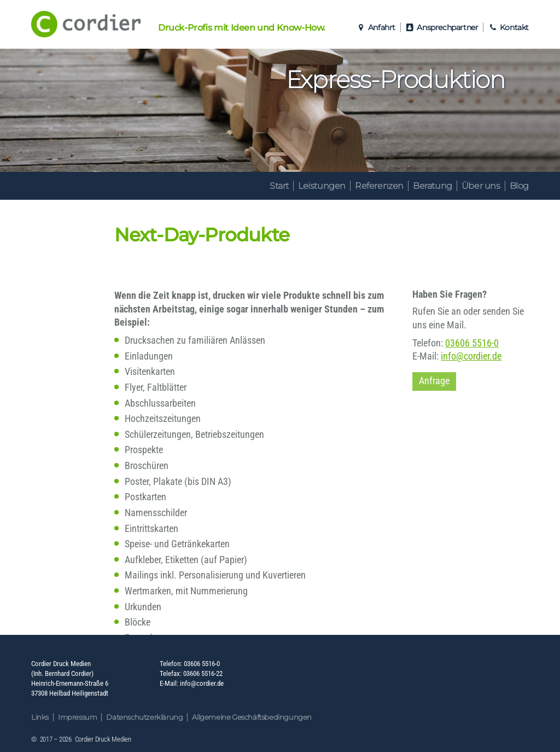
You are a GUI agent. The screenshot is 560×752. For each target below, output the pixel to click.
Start (279, 186)
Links (40, 717)
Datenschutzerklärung (144, 717)
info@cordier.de (471, 356)
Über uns (481, 186)
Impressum (77, 717)
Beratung (433, 186)
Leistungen (322, 186)
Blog (519, 186)
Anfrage (434, 381)
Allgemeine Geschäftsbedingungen (252, 717)
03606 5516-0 (472, 343)
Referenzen (379, 186)
